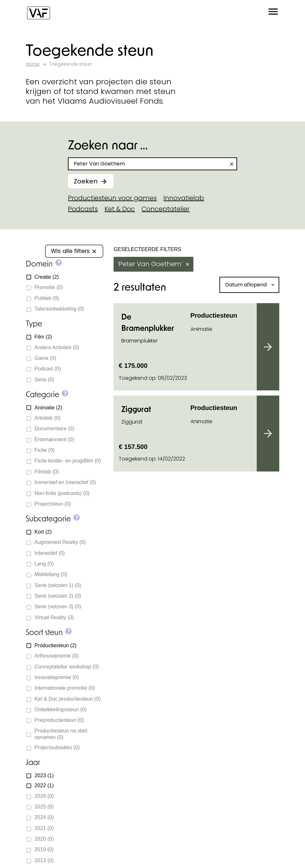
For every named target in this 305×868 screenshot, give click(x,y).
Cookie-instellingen (50, 855)
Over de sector (183, 632)
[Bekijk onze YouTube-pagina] (75, 671)
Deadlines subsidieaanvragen (75, 738)
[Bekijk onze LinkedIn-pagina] (52, 671)
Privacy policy (141, 855)
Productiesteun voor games (112, 198)
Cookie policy (99, 855)
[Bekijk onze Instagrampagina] (41, 671)
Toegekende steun (56, 708)
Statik (124, 846)
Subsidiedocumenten (60, 723)
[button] (273, 13)
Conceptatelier (166, 209)
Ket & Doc (120, 209)
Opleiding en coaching (197, 615)
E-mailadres (182, 740)
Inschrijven (189, 774)
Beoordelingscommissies (67, 752)
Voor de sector (183, 648)
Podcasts (83, 209)
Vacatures (43, 767)
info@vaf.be (55, 656)
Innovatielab (184, 198)
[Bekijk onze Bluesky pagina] (64, 671)
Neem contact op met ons (147, 498)
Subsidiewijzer (151, 516)
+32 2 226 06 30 (60, 645)
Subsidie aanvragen (193, 598)
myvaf (172, 666)
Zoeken (86, 181)
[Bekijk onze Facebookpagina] (29, 671)
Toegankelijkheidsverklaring (200, 855)
